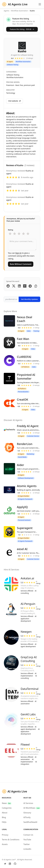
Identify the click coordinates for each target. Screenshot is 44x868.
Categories (7, 808)
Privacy (5, 835)
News (7, 803)
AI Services (28, 803)
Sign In (18, 253)
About (5, 813)
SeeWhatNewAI (30, 822)
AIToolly (27, 817)
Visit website (15, 101)
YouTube (27, 840)
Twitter (27, 844)
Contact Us (28, 835)
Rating (11, 230)
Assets (5, 844)
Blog (4, 817)
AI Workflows (32, 808)
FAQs (4, 822)
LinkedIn (27, 849)
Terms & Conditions (11, 840)
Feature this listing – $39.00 (22, 29)
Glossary (27, 813)
